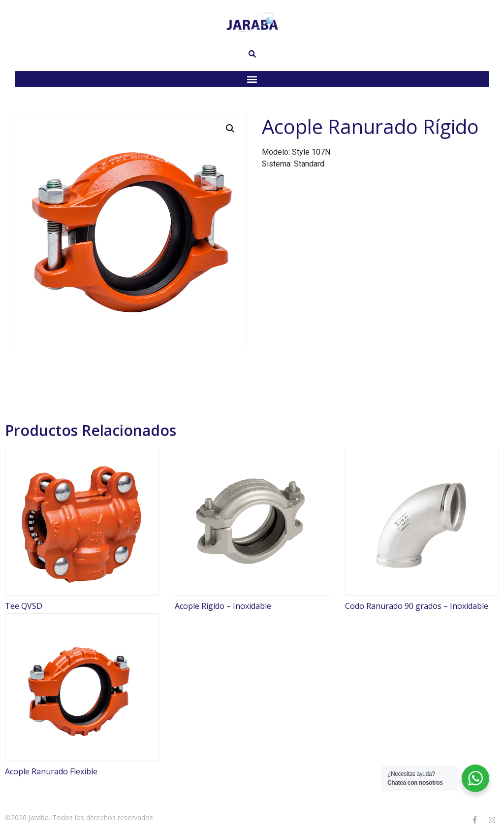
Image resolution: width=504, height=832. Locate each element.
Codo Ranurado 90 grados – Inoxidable (417, 606)
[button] (252, 79)
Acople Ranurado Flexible (51, 771)
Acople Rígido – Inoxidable (223, 606)
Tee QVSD (24, 606)
